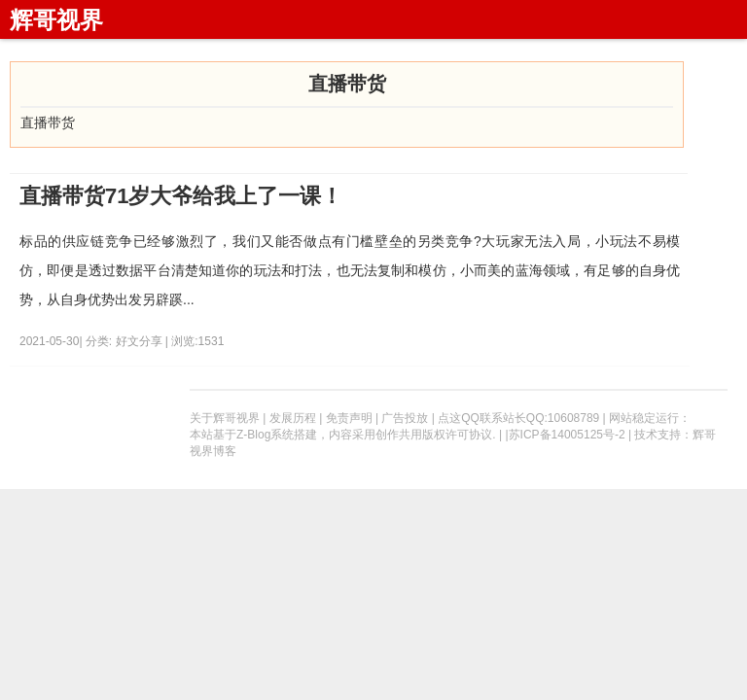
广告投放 (405, 418)
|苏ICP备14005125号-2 (565, 435)
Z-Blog (253, 435)
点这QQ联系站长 (482, 418)
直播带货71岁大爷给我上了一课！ (181, 196)
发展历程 (293, 418)
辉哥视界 (56, 20)
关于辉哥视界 (225, 418)
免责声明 (349, 418)
